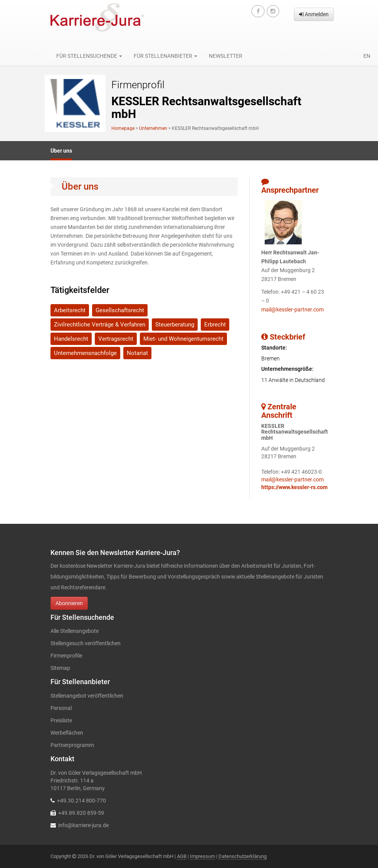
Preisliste (61, 720)
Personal (61, 708)
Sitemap (60, 668)
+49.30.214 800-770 (81, 801)
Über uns (61, 151)
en (367, 56)
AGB (182, 856)
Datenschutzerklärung (243, 856)
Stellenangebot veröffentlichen (87, 696)
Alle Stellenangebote (75, 631)
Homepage (123, 128)
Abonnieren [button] (69, 603)
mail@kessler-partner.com (292, 310)
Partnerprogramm (72, 745)
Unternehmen (153, 128)
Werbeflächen (67, 733)
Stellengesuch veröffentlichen (86, 643)
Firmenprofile (66, 656)
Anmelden (314, 14)
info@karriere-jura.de (83, 825)
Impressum (202, 856)
